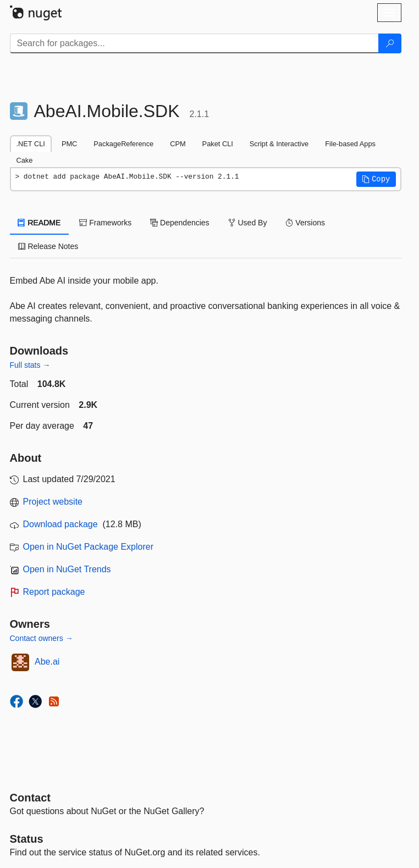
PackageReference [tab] (123, 144)
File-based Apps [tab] (350, 144)
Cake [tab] (25, 160)
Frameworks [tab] (105, 223)
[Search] (390, 43)
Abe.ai (47, 662)
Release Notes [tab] (48, 246)
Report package (54, 592)
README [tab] (40, 223)
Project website (53, 502)
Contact (30, 798)
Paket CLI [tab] (218, 144)
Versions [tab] (305, 223)
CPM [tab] (178, 144)
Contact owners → (42, 638)
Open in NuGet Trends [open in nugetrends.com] (67, 569)
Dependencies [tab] (180, 223)
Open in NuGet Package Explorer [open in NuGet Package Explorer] (88, 547)
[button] (376, 179)
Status (27, 839)
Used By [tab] (248, 223)
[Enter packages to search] (194, 43)
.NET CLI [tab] (31, 144)
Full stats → (30, 365)
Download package (60, 524)
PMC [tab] (69, 144)
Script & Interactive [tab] (279, 144)
